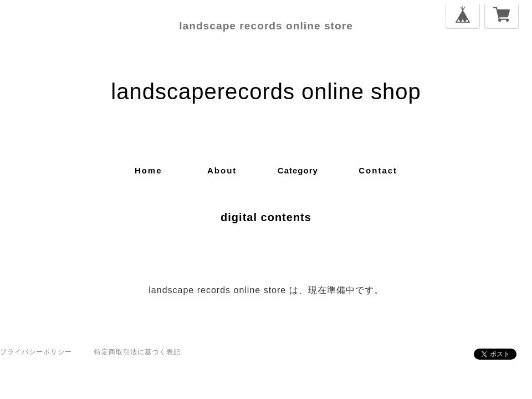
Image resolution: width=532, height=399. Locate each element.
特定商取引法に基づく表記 (137, 352)
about (222, 170)
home (149, 170)
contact (378, 170)
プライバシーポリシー (36, 352)
